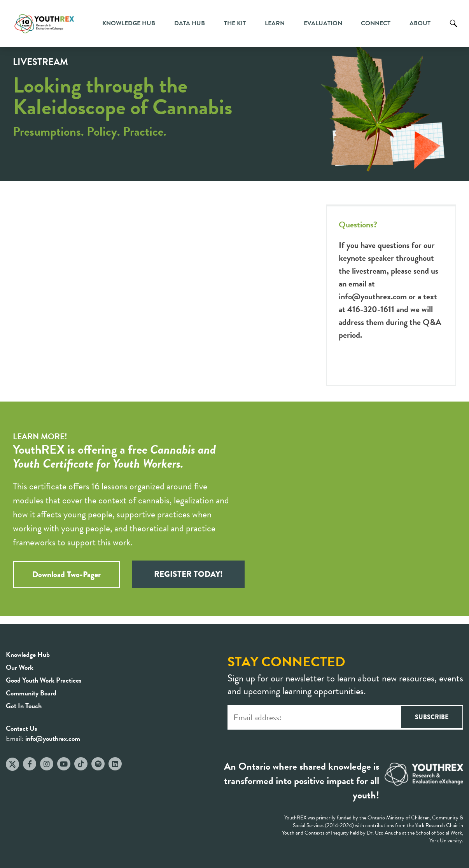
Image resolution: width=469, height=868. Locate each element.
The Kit (235, 23)
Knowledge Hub (129, 23)
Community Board (31, 693)
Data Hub (190, 23)
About (420, 23)
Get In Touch (24, 706)
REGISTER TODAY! (188, 574)
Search (453, 29)
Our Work (20, 667)
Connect (376, 23)
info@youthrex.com (373, 296)
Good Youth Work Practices (44, 680)
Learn (275, 23)
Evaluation (323, 23)
